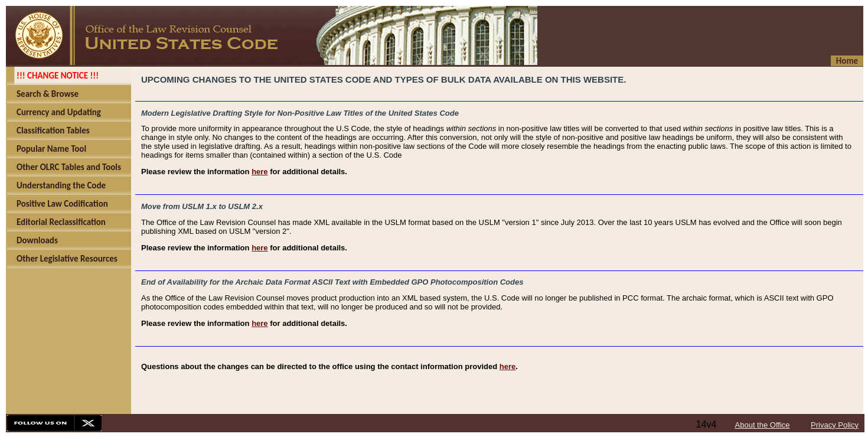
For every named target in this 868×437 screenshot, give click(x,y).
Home (847, 61)
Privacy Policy (835, 425)
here (260, 172)
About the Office (763, 425)
